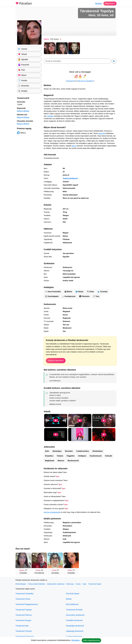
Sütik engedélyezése (91, 640)
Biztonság (70, 584)
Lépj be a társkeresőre (52, 512)
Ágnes (22, 570)
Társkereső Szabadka (24, 594)
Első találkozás (72, 604)
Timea (38, 570)
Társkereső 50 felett (74, 610)
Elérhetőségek (21, 584)
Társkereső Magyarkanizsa (27, 604)
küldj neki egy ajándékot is (85, 81)
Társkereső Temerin (24, 631)
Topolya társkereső (70, 178)
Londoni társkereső (74, 636)
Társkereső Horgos (23, 620)
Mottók (69, 599)
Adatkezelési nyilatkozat (56, 584)
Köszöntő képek (73, 594)
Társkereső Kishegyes (25, 636)
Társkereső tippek (95, 584)
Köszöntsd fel (70, 81)
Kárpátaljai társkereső (75, 626)
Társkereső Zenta (23, 599)
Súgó (84, 584)
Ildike (70, 570)
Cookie (78, 584)
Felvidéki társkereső (74, 620)
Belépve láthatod (23, 111)
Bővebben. (76, 640)
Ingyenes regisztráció (56, 360)
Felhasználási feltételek (36, 584)
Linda (54, 570)
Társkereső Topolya (24, 610)
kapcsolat (102, 133)
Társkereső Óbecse (24, 615)
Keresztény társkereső (75, 615)
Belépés (98, 4)
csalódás (50, 116)
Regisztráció (110, 4)
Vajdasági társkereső (75, 631)
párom (74, 146)
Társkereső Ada (22, 626)
